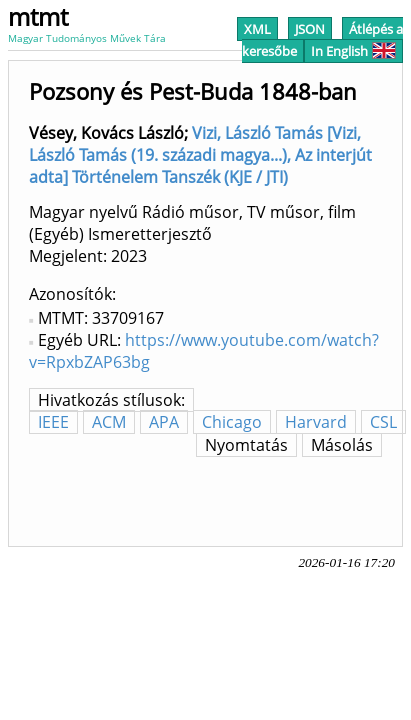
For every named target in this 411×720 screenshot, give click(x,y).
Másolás (342, 445)
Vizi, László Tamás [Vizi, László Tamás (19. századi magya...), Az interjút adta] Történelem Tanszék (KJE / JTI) (200, 155)
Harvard (316, 422)
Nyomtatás (246, 445)
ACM (109, 422)
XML (257, 29)
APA (164, 422)
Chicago (232, 422)
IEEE (53, 422)
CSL (383, 422)
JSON (310, 29)
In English (353, 51)
